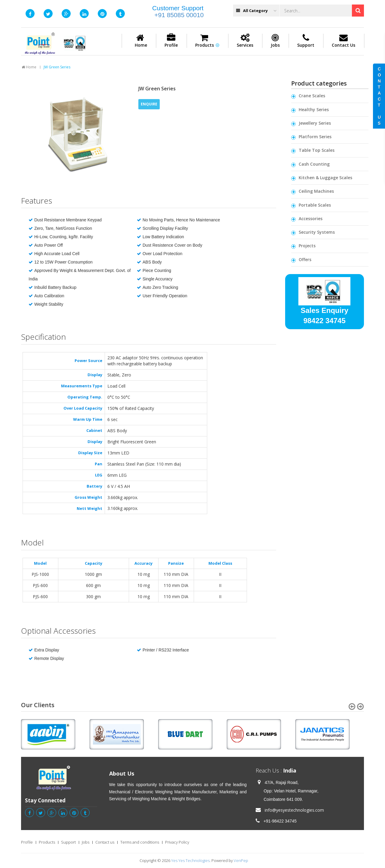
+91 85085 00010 (179, 15)
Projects (307, 246)
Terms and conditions (140, 842)
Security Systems (317, 232)
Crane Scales (312, 96)
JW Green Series (57, 67)
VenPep (241, 860)
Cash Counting (314, 164)
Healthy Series (314, 109)
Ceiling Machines (316, 191)
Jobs (275, 41)
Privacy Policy (177, 842)
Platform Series (315, 137)
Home (141, 41)
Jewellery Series (315, 123)
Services (245, 41)
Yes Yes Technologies (190, 860)
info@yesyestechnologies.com (294, 810)
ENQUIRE (149, 104)
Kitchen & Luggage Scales (325, 178)
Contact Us (343, 41)
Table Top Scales (317, 150)
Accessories (311, 219)
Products (207, 41)
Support (306, 41)
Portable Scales (315, 205)
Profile (171, 41)
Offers (305, 259)
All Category (256, 11)
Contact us (105, 842)
